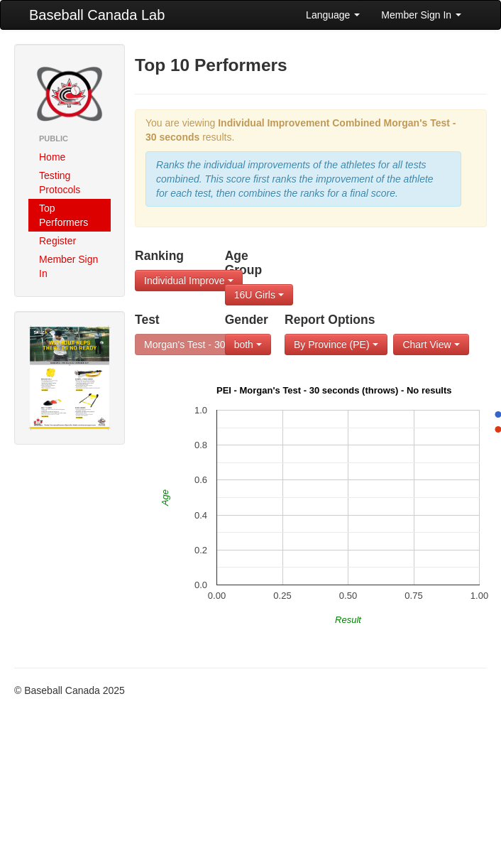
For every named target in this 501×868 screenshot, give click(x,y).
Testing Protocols (60, 183)
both (248, 345)
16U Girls (259, 295)
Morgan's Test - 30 (189, 345)
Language (333, 15)
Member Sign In (421, 15)
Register (57, 241)
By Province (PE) (336, 345)
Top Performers (64, 215)
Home (52, 157)
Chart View (431, 345)
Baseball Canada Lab (97, 15)
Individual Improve (189, 281)
